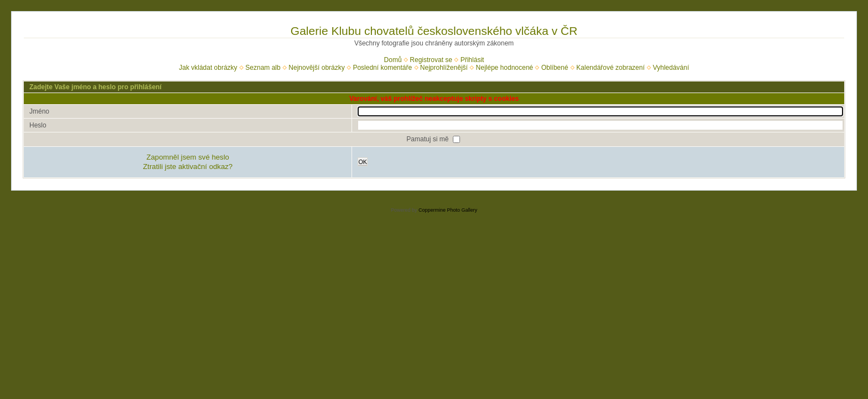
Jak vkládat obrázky (208, 68)
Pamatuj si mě (428, 139)
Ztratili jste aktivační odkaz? (188, 167)
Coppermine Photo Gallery (448, 210)
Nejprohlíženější (444, 68)
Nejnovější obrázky (316, 68)
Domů (393, 60)
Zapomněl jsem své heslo (188, 157)
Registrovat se (431, 60)
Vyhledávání (671, 68)
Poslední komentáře (382, 68)
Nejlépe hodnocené (505, 68)
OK (363, 162)
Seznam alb (263, 68)
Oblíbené (555, 68)
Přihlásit (472, 60)
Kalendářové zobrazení (610, 68)
